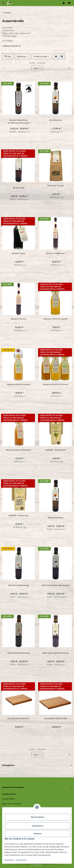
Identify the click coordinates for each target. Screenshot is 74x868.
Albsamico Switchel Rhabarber (19, 450)
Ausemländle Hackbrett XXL (56, 718)
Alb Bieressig (18, 188)
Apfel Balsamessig (56, 517)
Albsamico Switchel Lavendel (56, 319)
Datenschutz (22, 860)
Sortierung (21, 56)
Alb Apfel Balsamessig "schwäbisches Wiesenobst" (19, 121)
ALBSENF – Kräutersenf (18, 515)
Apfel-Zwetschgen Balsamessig (56, 653)
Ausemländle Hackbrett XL (19, 718)
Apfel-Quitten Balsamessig (19, 653)
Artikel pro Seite (40, 56)
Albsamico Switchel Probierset (56, 384)
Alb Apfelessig (56, 120)
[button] (64, 3)
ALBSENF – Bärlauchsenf (56, 450)
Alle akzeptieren (37, 817)
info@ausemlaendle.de (11, 46)
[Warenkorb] (69, 3)
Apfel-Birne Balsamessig (19, 585)
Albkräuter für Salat (56, 185)
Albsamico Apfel (19, 253)
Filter (8, 56)
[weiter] (69, 68)
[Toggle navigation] (3, 2)
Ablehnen (37, 834)
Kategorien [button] (8, 765)
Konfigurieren (37, 826)
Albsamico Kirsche (19, 319)
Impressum (9, 860)
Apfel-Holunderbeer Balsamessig (56, 585)
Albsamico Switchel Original (19, 384)
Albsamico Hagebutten (56, 253)
